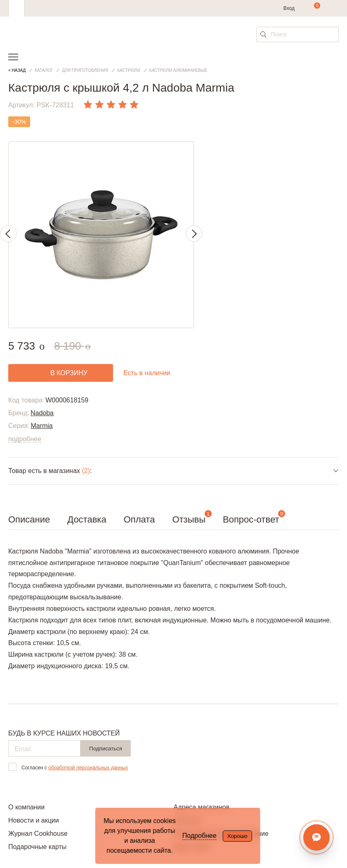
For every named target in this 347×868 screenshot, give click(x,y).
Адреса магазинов (202, 807)
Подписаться (106, 749)
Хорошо (237, 836)
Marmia (41, 426)
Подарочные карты (37, 847)
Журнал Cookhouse (38, 834)
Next (194, 234)
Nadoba (42, 413)
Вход (289, 8)
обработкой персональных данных (88, 768)
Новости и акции (34, 820)
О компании (26, 807)
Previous (8, 234)
